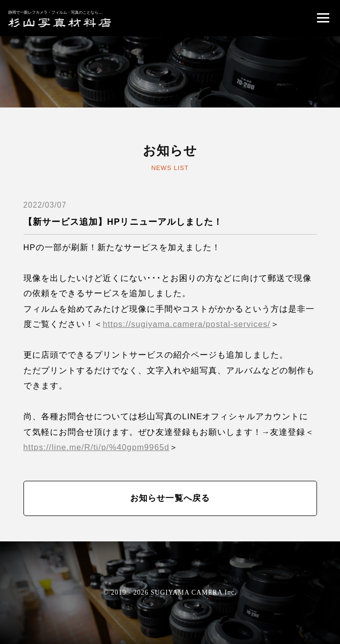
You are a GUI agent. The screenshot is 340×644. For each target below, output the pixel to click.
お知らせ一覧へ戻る (170, 498)
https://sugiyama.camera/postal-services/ (187, 324)
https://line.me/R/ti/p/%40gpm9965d (97, 447)
